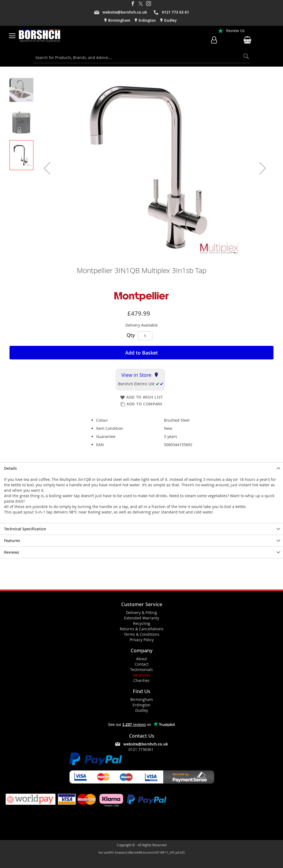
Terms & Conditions (142, 634)
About (141, 659)
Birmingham (119, 20)
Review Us (235, 31)
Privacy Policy (142, 640)
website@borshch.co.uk (125, 12)
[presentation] (141, 468)
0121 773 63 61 (175, 12)
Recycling (142, 623)
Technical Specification (25, 529)
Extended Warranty (142, 618)
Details (10, 468)
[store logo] (40, 36)
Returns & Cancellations (142, 629)
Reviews (12, 552)
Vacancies (141, 675)
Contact (142, 664)
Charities (141, 680)
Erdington (147, 20)
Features (12, 540)
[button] (47, 168)
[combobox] (141, 58)
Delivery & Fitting (141, 612)
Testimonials (141, 670)
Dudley (170, 20)
